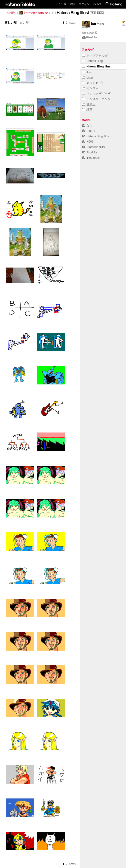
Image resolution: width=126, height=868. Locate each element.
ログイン (84, 4)
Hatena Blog (92, 61)
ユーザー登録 (67, 4)
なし (87, 126)
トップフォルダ (95, 56)
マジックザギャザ (96, 94)
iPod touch (91, 158)
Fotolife (10, 13)
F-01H (88, 131)
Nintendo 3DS (94, 147)
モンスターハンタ (96, 99)
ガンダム (90, 88)
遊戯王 (89, 104)
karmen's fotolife (34, 13)
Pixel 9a (90, 37)
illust (87, 72)
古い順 (24, 23)
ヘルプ (98, 4)
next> (73, 23)
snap (88, 78)
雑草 (87, 110)
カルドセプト (93, 83)
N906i (88, 142)
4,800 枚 (90, 33)
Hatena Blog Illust (97, 66)
